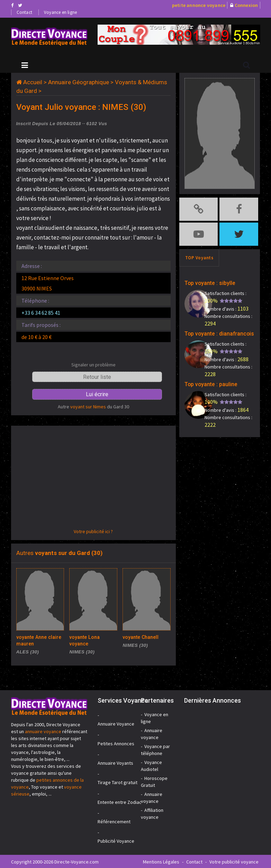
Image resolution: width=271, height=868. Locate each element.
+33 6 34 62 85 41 (41, 313)
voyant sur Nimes (88, 407)
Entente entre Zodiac (120, 801)
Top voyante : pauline (206, 377)
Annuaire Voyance (116, 723)
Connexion (246, 5)
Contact (24, 12)
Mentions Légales (161, 861)
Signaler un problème (93, 365)
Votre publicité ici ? (93, 531)
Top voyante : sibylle (205, 278)
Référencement (114, 821)
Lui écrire (97, 394)
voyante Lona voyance (92, 637)
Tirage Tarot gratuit (118, 782)
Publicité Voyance (116, 840)
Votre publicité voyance (234, 861)
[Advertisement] (94, 479)
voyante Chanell (139, 637)
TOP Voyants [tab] (199, 254)
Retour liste (97, 377)
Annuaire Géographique (79, 82)
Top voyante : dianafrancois (213, 327)
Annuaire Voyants (115, 762)
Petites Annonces (116, 743)
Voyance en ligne (60, 12)
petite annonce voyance (199, 5)
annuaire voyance (43, 731)
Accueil (33, 82)
